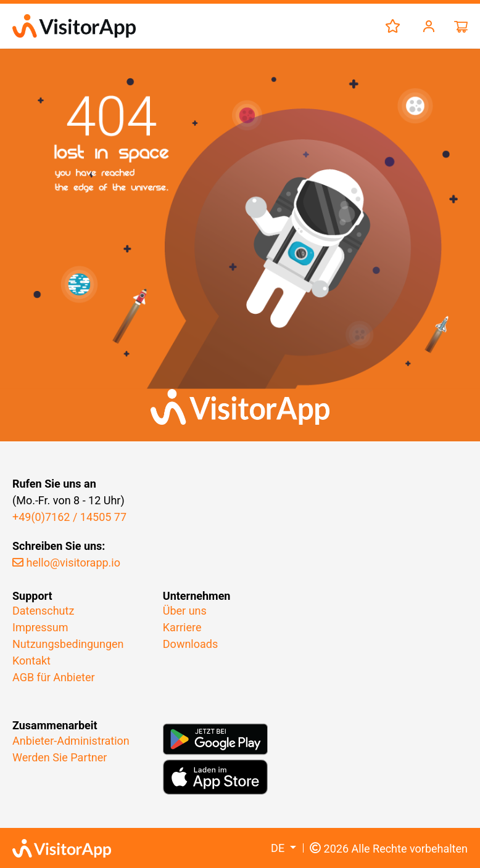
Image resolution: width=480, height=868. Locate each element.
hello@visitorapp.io (66, 563)
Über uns (185, 611)
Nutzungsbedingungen (68, 644)
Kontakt (31, 661)
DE (279, 848)
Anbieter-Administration (71, 741)
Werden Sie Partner (60, 757)
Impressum (40, 627)
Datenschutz (43, 611)
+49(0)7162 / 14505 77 (69, 517)
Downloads (190, 644)
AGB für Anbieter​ (54, 677)
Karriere (182, 627)
